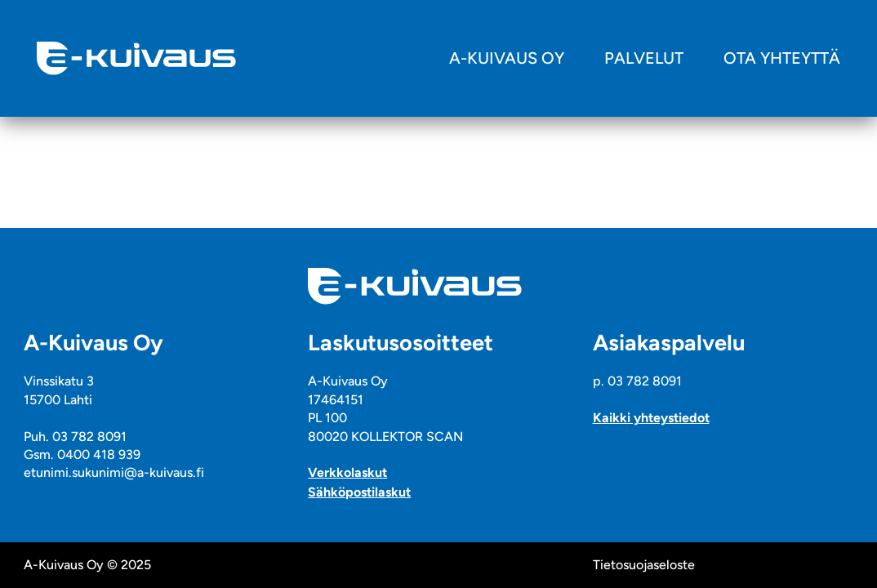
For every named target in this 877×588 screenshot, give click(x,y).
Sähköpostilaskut (359, 492)
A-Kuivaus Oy (507, 58)
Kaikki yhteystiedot (651, 418)
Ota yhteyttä (782, 58)
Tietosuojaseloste (644, 565)
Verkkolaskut (347, 472)
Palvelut (644, 58)
